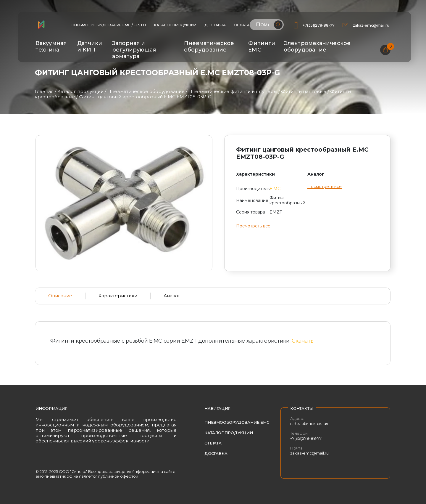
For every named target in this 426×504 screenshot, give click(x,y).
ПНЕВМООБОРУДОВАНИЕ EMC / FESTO (109, 25)
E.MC (275, 189)
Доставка (215, 25)
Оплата (242, 25)
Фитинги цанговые (304, 91)
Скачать (302, 341)
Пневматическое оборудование (209, 46)
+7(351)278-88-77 (319, 25)
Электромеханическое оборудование (317, 46)
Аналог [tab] (172, 296)
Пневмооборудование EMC (237, 422)
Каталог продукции (175, 25)
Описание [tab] (60, 296)
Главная (44, 91)
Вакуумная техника (51, 46)
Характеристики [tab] (118, 296)
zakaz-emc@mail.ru (372, 25)
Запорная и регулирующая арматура (134, 50)
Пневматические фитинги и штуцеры (233, 91)
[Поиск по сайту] (267, 25)
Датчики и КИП (90, 46)
